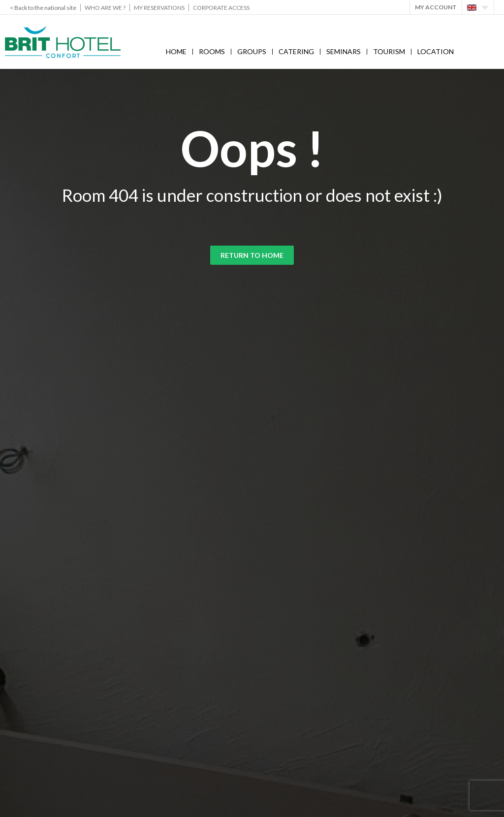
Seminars (344, 51)
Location (436, 51)
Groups (252, 51)
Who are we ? (105, 8)
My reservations (159, 8)
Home (176, 51)
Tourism (389, 51)
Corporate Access (221, 8)
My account (436, 7)
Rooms (212, 51)
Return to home (252, 255)
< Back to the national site (43, 8)
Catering (296, 51)
